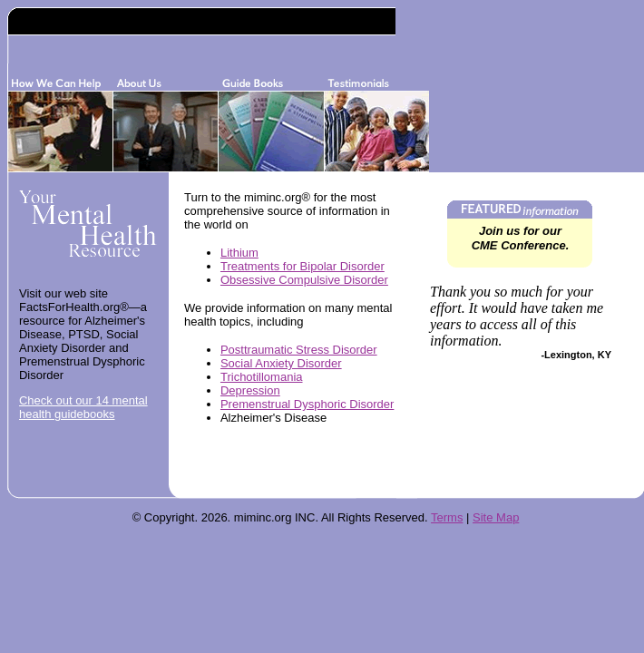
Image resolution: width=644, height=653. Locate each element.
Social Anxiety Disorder (281, 363)
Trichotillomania (262, 377)
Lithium (239, 253)
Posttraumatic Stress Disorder (299, 350)
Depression (250, 390)
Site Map (496, 517)
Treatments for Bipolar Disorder (302, 266)
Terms (447, 517)
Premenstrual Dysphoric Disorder (307, 404)
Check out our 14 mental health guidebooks (83, 407)
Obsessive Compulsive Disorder (304, 280)
